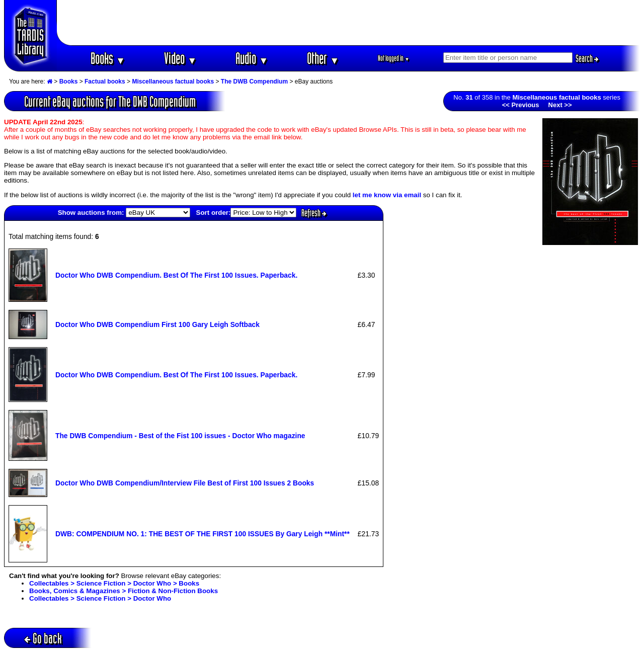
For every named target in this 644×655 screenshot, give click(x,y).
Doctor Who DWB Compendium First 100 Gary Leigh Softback (157, 324)
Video (180, 58)
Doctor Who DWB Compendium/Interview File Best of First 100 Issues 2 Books (185, 483)
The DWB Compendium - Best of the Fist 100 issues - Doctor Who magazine (180, 436)
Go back (43, 638)
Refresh (314, 213)
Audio (252, 58)
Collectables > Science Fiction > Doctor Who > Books (114, 583)
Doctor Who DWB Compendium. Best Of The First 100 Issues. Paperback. (176, 275)
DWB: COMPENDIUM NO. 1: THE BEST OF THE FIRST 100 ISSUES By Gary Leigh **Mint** (203, 534)
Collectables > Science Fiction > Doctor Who (100, 598)
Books (108, 58)
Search (587, 58)
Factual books (105, 81)
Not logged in (394, 58)
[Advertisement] (349, 23)
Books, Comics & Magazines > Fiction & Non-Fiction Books (124, 591)
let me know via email (387, 195)
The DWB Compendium (254, 81)
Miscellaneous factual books (173, 81)
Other (323, 58)
